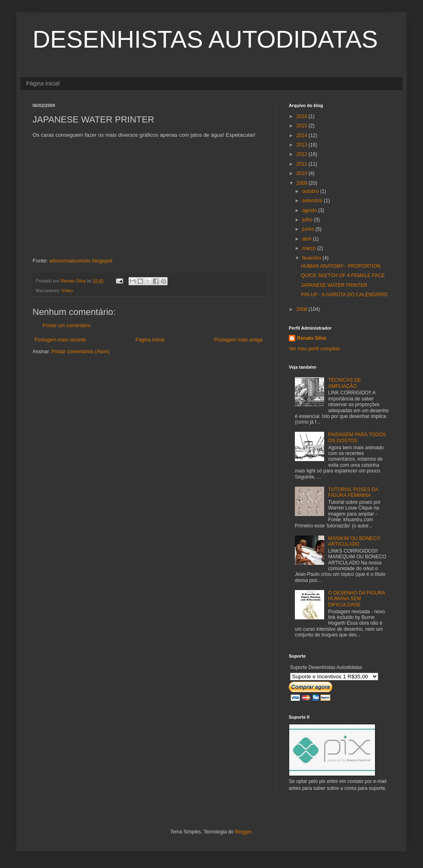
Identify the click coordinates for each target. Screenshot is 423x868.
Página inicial (43, 83)
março (310, 248)
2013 (303, 145)
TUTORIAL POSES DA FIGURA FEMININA (353, 492)
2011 (303, 164)
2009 (303, 183)
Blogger (243, 832)
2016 (303, 116)
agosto (310, 210)
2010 (303, 173)
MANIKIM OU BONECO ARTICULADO (354, 541)
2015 (303, 126)
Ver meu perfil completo (314, 349)
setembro (313, 201)
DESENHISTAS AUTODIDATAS (205, 39)
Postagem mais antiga (238, 340)
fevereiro (312, 258)
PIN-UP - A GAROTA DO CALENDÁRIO (344, 295)
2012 (303, 154)
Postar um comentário (67, 326)
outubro (311, 191)
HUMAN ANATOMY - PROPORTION (341, 266)
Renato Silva (312, 338)
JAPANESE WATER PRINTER (334, 285)
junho (309, 229)
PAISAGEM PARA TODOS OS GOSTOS (357, 437)
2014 (303, 136)
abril (307, 239)
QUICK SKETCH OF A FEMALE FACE (343, 275)
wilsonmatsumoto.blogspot (81, 261)
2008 (303, 309)
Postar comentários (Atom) (81, 352)
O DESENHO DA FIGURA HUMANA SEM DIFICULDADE (356, 599)
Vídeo (67, 291)
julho (308, 220)
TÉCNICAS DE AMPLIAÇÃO (345, 383)
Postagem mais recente (60, 340)
